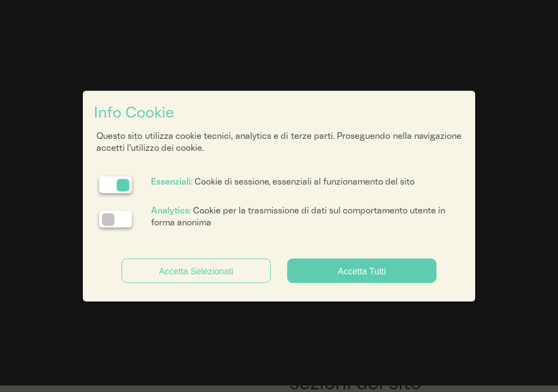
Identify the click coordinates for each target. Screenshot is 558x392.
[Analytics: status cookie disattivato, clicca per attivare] (116, 219)
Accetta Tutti (362, 271)
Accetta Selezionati (196, 271)
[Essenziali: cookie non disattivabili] (116, 184)
